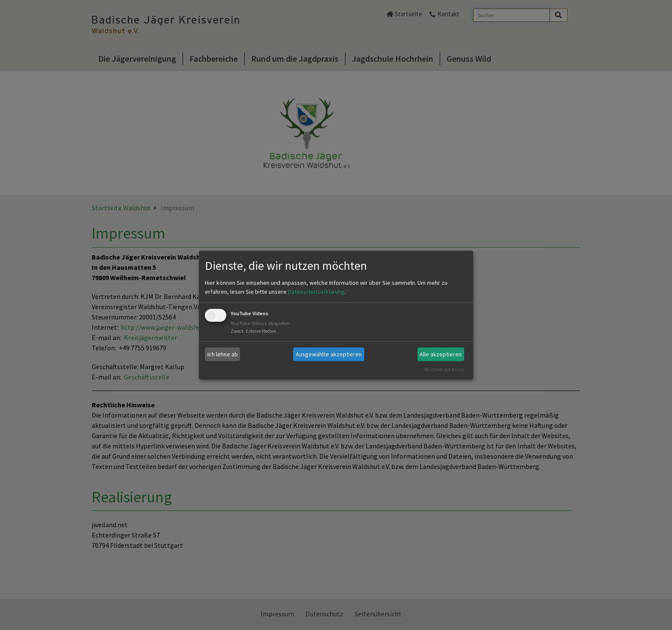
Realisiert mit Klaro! (444, 370)
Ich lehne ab (223, 354)
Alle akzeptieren (441, 354)
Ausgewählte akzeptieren (329, 354)
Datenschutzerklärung (316, 292)
